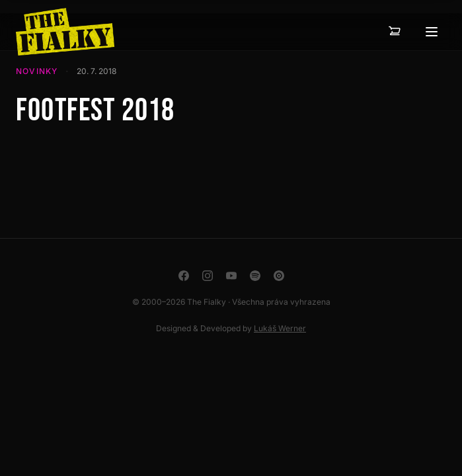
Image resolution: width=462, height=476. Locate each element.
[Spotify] (255, 276)
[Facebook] (184, 276)
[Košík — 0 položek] (395, 32)
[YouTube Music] (279, 276)
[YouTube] (231, 276)
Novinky (37, 71)
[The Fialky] (65, 32)
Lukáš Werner (280, 328)
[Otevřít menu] (432, 32)
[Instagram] (208, 276)
